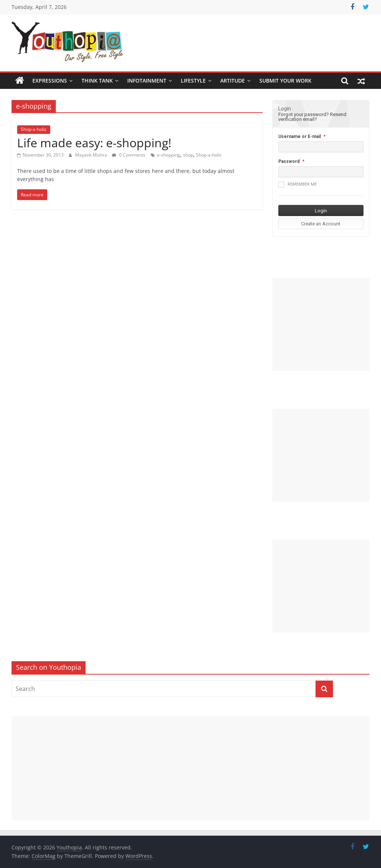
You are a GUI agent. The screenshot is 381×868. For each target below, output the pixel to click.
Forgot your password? (304, 114)
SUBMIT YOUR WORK (285, 81)
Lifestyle (193, 81)
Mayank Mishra (92, 155)
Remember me (297, 185)
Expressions (50, 81)
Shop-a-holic (34, 129)
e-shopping (169, 155)
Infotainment (147, 81)
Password (289, 161)
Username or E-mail (300, 136)
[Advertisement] (321, 324)
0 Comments (129, 155)
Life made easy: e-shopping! (94, 143)
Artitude (233, 81)
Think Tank (97, 81)
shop (188, 155)
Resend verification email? (312, 117)
